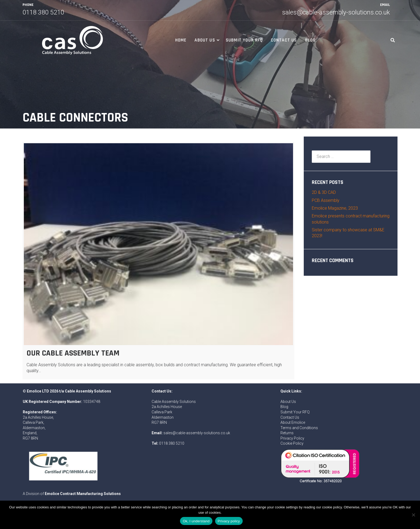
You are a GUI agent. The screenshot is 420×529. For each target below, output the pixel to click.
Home (181, 40)
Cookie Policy (292, 443)
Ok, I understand (196, 521)
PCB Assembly (326, 200)
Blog (310, 40)
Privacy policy (229, 521)
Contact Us (284, 40)
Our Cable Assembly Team (73, 353)
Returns (287, 433)
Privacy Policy (292, 438)
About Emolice (293, 422)
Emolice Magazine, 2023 (335, 208)
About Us (205, 40)
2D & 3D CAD (324, 192)
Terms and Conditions (299, 428)
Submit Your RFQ (244, 40)
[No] (413, 515)
